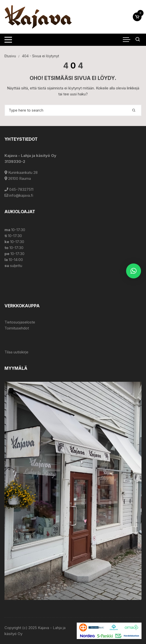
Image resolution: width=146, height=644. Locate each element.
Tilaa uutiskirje (16, 352)
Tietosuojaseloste (20, 322)
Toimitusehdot (17, 328)
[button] (134, 271)
